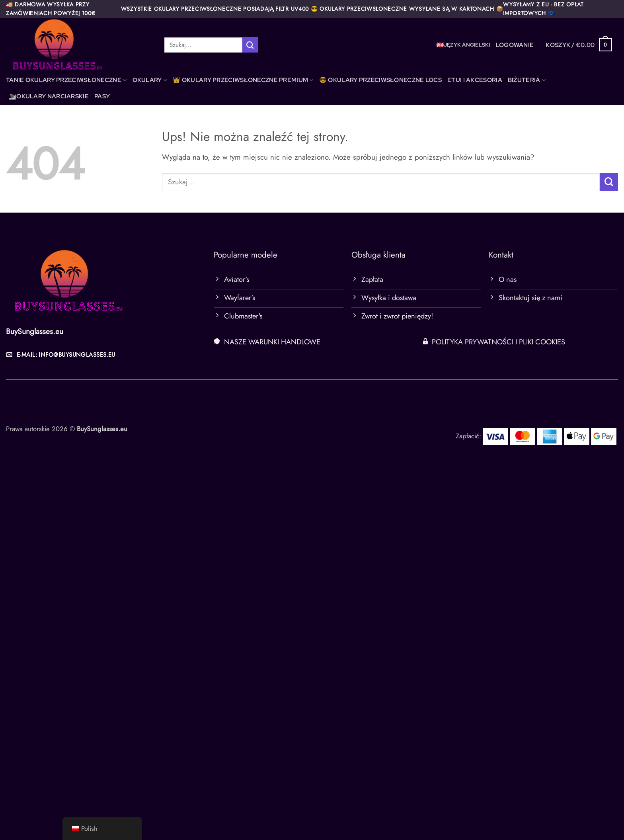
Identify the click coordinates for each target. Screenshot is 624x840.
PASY (102, 96)
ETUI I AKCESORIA (475, 80)
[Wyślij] (250, 45)
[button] (515, 45)
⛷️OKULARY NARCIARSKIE (49, 96)
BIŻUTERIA (527, 80)
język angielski (467, 45)
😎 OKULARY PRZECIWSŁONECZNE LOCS (380, 80)
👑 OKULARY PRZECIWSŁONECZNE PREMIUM (243, 80)
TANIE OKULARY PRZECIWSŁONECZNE (66, 80)
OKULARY (150, 80)
